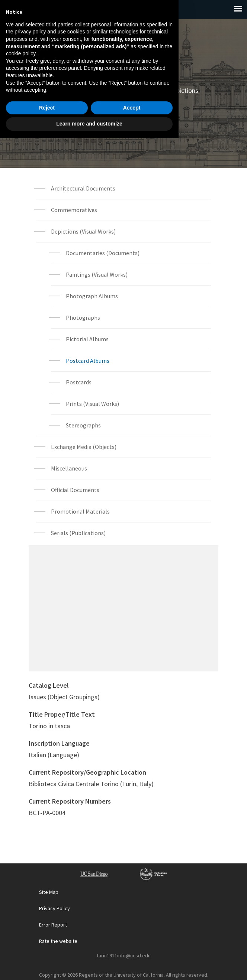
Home (57, 90)
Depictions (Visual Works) (83, 231)
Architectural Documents (83, 188)
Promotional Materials (80, 511)
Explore (87, 90)
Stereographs (83, 425)
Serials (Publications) (78, 533)
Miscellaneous (69, 468)
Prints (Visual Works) (92, 404)
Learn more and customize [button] (89, 966)
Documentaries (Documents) (103, 253)
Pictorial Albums (87, 339)
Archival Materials (133, 90)
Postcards (79, 382)
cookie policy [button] (21, 895)
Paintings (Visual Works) (97, 274)
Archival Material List (123, 118)
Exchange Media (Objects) (84, 447)
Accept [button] (132, 950)
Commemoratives (74, 210)
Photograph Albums (92, 296)
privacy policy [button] (30, 873)
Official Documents (75, 490)
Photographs (83, 318)
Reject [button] (47, 950)
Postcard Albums (149, 100)
